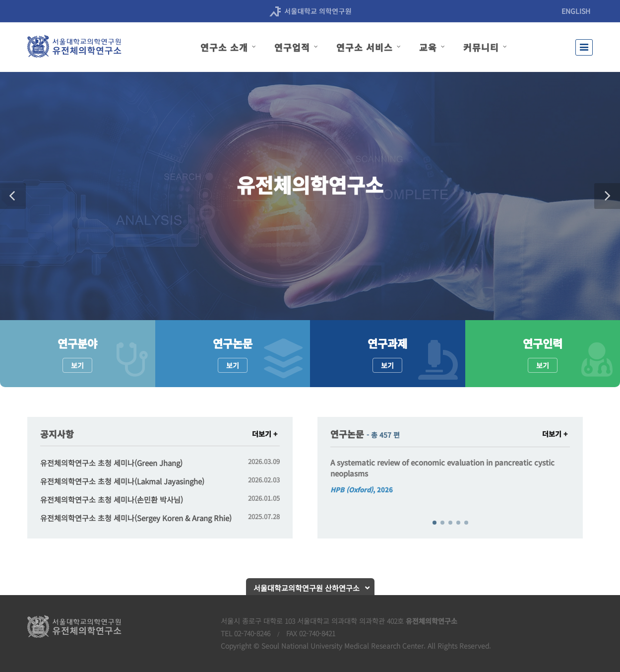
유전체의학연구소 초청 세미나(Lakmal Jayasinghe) (122, 481)
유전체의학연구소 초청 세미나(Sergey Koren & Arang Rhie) (136, 518)
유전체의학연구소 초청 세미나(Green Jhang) (111, 463)
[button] (13, 196)
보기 (77, 365)
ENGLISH (576, 11)
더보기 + (265, 434)
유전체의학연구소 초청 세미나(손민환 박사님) (112, 500)
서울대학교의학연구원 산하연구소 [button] (307, 588)
